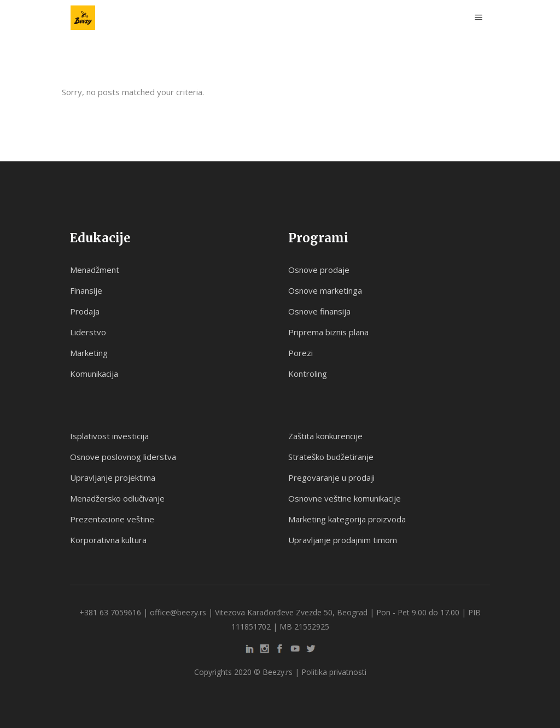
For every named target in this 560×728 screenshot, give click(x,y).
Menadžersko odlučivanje (117, 498)
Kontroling (308, 374)
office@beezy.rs (178, 612)
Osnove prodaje (319, 270)
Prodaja (85, 311)
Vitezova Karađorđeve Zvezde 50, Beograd (291, 612)
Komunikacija (94, 374)
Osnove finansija (319, 311)
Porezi (301, 353)
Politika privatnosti (334, 672)
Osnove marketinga (325, 290)
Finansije (86, 290)
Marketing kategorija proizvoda (347, 519)
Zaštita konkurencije (325, 436)
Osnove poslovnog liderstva (123, 457)
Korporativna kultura (108, 540)
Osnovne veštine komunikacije (345, 498)
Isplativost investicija (109, 436)
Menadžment (95, 270)
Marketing (89, 353)
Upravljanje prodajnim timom (343, 540)
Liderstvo (88, 332)
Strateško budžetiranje (331, 457)
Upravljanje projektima (113, 477)
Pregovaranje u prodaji (331, 477)
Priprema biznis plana (328, 332)
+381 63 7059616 (110, 612)
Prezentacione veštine (112, 519)
